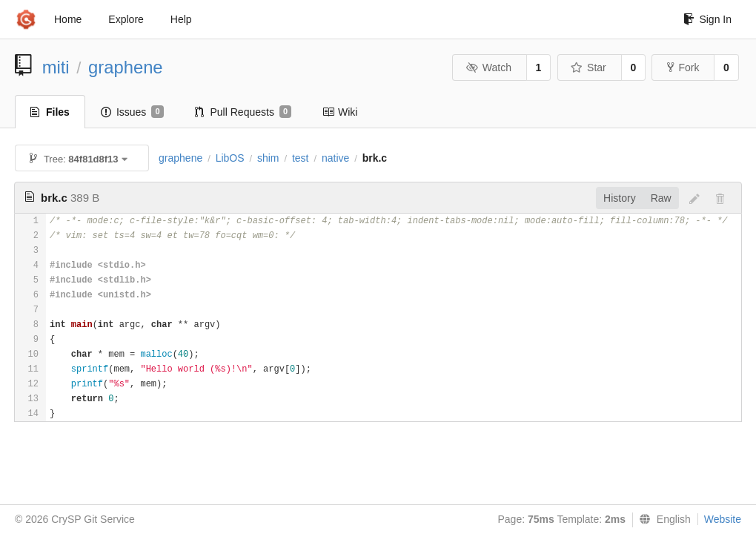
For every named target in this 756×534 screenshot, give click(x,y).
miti (56, 67)
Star (588, 67)
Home (68, 19)
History (620, 198)
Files (50, 112)
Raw (661, 198)
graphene (126, 67)
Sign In (707, 19)
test (301, 158)
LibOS (230, 158)
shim (268, 158)
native (335, 158)
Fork (683, 67)
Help (181, 19)
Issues (132, 112)
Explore (126, 19)
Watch (488, 67)
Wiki (340, 112)
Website (723, 519)
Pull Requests (243, 112)
